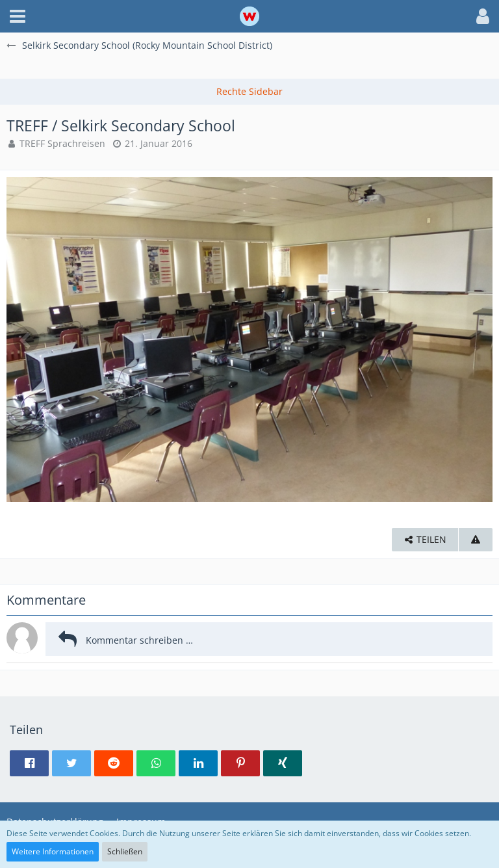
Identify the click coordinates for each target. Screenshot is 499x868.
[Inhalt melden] (476, 540)
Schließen (125, 851)
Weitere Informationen (53, 851)
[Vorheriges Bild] (26, 339)
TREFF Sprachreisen (62, 143)
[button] (18, 16)
